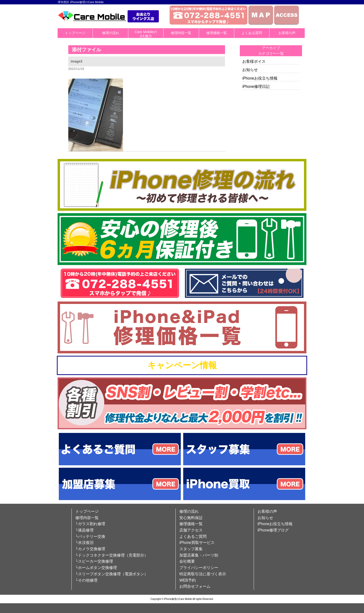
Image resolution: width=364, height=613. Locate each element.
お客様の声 (287, 33)
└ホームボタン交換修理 (96, 568)
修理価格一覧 (217, 33)
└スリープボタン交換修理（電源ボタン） (112, 574)
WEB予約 (188, 580)
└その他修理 (86, 580)
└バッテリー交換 (90, 536)
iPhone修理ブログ (273, 530)
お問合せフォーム (195, 586)
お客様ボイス (254, 61)
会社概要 (187, 561)
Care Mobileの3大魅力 (146, 34)
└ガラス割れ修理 (90, 524)
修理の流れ (111, 33)
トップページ (75, 33)
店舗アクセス (191, 530)
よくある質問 (252, 33)
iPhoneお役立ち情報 (260, 78)
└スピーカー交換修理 (94, 561)
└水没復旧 (84, 543)
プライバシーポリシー (199, 568)
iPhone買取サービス (197, 543)
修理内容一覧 (181, 33)
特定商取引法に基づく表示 (203, 574)
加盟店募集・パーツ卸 (199, 555)
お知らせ (250, 70)
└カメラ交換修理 (90, 549)
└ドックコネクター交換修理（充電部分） (112, 555)
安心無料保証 (191, 518)
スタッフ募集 (191, 549)
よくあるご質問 (193, 536)
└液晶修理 (84, 530)
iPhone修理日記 (256, 87)
